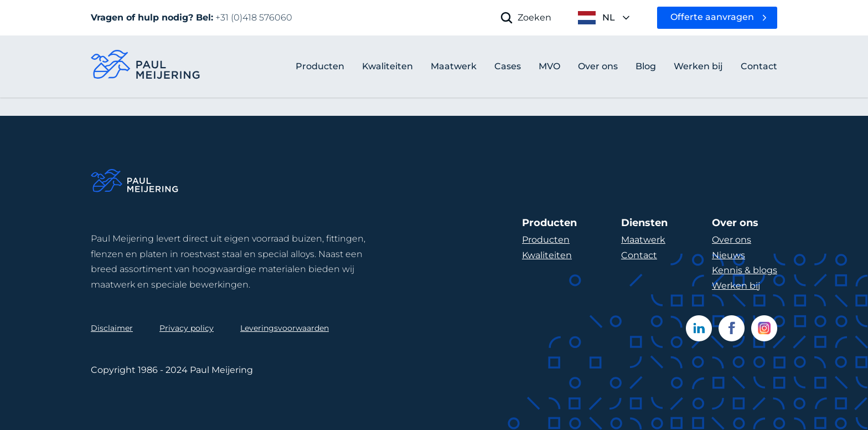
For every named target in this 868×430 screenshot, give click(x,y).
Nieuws (728, 255)
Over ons (732, 240)
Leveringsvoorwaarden (285, 328)
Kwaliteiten (547, 255)
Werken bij (736, 286)
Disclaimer (112, 328)
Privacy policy (187, 328)
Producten (320, 66)
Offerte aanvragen (712, 17)
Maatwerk (643, 240)
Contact (639, 255)
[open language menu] (604, 18)
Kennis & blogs (745, 270)
